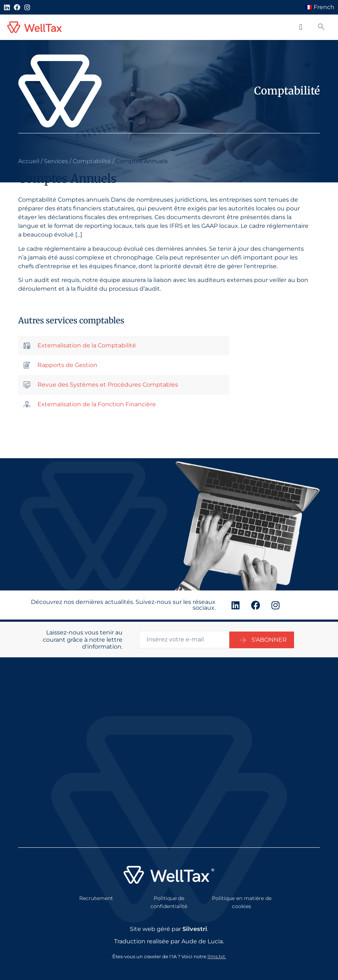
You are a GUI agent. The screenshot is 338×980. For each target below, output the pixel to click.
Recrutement (96, 896)
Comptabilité (92, 161)
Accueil (29, 161)
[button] (301, 27)
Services (56, 161)
